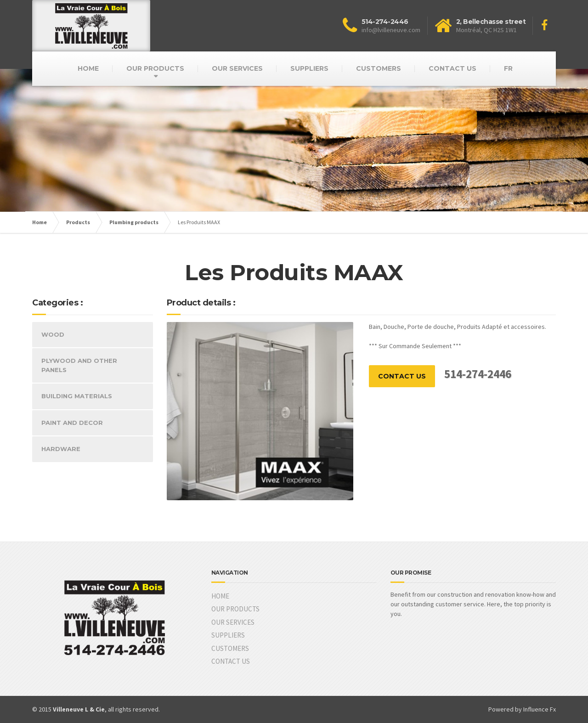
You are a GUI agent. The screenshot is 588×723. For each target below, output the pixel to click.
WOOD (53, 334)
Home (40, 222)
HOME (88, 68)
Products (78, 222)
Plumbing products (134, 222)
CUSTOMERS (379, 68)
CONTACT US (452, 68)
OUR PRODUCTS (155, 68)
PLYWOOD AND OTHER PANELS (79, 365)
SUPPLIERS (309, 68)
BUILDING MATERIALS (77, 396)
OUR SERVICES (237, 68)
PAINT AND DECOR (72, 423)
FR (508, 68)
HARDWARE (61, 449)
